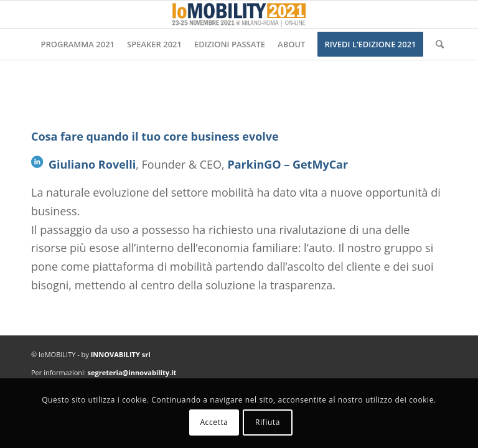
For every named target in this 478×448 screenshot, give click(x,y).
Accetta (214, 422)
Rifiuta (268, 422)
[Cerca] (437, 44)
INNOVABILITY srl (121, 354)
